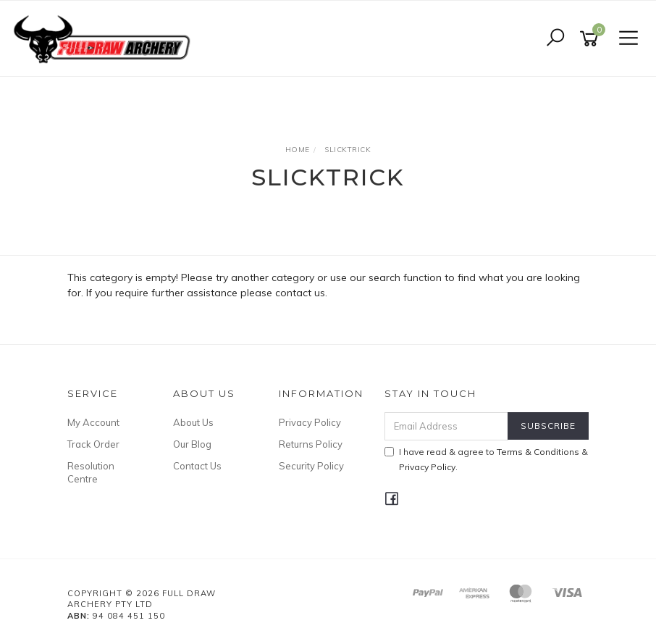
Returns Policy (311, 444)
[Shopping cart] (592, 39)
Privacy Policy (310, 422)
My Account (93, 422)
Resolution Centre (91, 472)
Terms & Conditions (538, 452)
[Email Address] (447, 426)
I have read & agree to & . (486, 459)
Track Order (93, 444)
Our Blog (192, 444)
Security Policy (311, 466)
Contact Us (197, 466)
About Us (193, 422)
